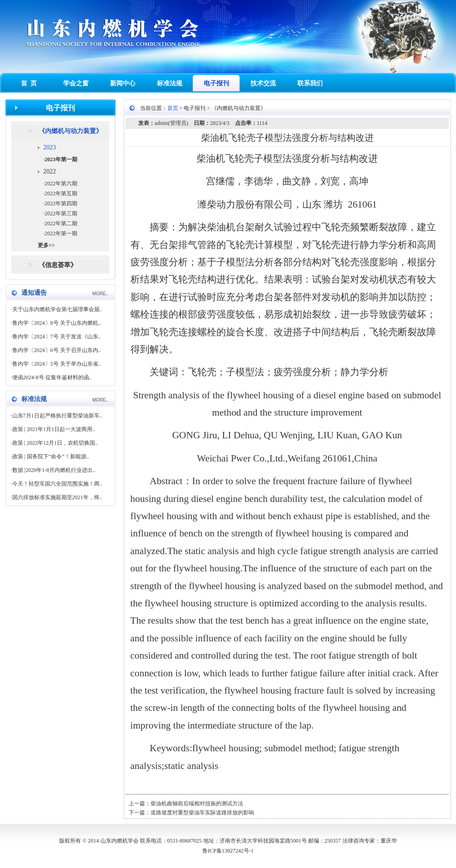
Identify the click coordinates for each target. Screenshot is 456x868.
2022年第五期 (61, 193)
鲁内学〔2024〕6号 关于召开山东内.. (57, 350)
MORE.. (100, 294)
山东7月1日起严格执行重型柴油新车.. (57, 416)
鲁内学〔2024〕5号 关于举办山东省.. (57, 364)
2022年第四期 (61, 203)
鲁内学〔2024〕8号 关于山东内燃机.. (57, 323)
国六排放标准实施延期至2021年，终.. (57, 497)
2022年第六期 (61, 184)
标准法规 (170, 83)
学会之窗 (76, 83)
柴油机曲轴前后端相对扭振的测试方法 (197, 804)
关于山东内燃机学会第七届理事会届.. (57, 309)
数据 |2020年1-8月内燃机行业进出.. (54, 470)
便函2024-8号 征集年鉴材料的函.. (52, 377)
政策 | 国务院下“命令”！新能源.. (51, 456)
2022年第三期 (61, 213)
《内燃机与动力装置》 (70, 131)
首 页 (29, 83)
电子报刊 (216, 83)
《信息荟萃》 (58, 265)
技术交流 (263, 83)
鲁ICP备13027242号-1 (228, 851)
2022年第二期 (61, 223)
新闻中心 (123, 83)
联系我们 (310, 83)
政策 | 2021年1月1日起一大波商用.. (54, 429)
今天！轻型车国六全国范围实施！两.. (57, 484)
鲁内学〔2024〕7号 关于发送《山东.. (57, 337)
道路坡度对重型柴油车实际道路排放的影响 (202, 813)
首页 (173, 108)
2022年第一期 (61, 233)
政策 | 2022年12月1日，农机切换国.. (55, 443)
